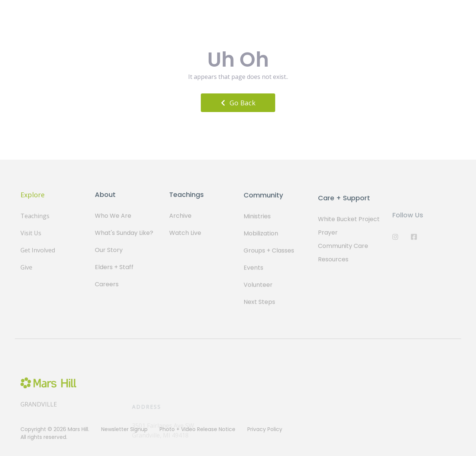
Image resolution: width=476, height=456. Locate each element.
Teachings (35, 216)
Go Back (238, 103)
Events (253, 269)
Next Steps (259, 303)
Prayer (328, 236)
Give (26, 267)
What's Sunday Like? (124, 233)
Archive (180, 216)
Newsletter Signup (124, 429)
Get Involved (38, 250)
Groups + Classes (269, 252)
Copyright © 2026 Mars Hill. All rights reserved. (55, 433)
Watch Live (185, 233)
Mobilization (261, 235)
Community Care (343, 250)
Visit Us (31, 233)
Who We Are (113, 216)
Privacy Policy (265, 429)
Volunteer (258, 286)
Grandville (39, 410)
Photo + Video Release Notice (197, 429)
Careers (107, 284)
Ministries (257, 218)
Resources (333, 263)
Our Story (109, 250)
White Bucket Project (349, 223)
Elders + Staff (114, 267)
